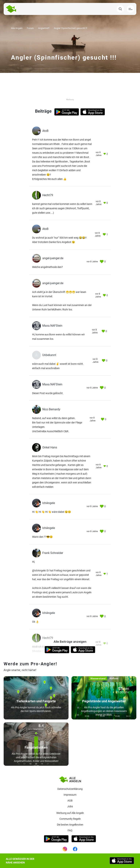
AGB (70, 801)
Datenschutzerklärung (70, 789)
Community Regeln (70, 819)
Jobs (70, 806)
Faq (70, 830)
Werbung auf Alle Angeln (70, 813)
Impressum (70, 795)
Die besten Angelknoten (70, 825)
